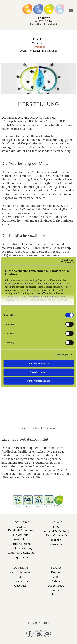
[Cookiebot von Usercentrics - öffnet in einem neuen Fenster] (61, 261)
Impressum (21, 557)
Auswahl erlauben (38, 372)
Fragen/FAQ (56, 586)
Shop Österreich (56, 535)
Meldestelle (21, 535)
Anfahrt (56, 581)
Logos (21, 577)
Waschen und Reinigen (44, 51)
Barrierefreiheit (21, 544)
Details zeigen (61, 355)
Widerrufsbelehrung (21, 553)
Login (23, 51)
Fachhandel (56, 540)
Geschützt (21, 586)
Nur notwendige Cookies (38, 381)
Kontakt (56, 572)
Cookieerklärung (21, 548)
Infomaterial (21, 581)
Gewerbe (56, 544)
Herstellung (38, 47)
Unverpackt (56, 590)
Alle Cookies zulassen (39, 363)
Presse (56, 594)
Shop (56, 527)
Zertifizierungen (21, 572)
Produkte (38, 39)
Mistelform (38, 43)
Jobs (56, 577)
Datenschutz (21, 539)
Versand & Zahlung (56, 531)
